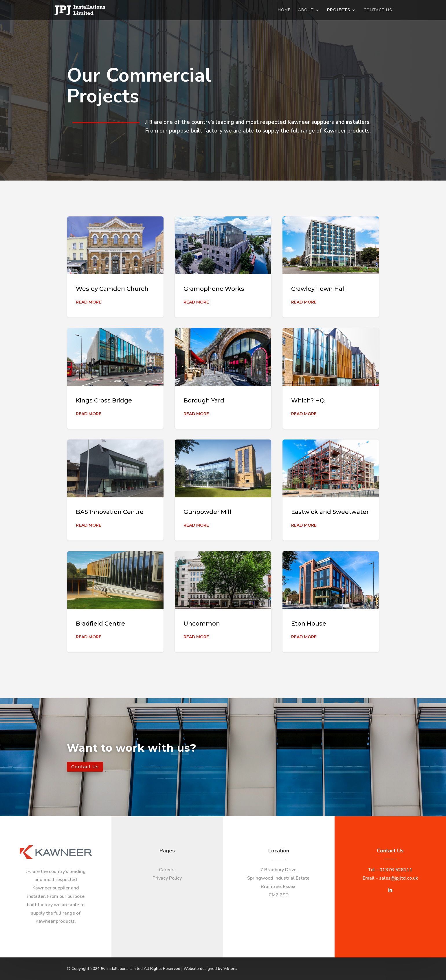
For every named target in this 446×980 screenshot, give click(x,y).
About (306, 10)
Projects (339, 10)
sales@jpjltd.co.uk (399, 878)
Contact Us (378, 10)
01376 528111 (396, 870)
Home (284, 10)
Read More (89, 302)
